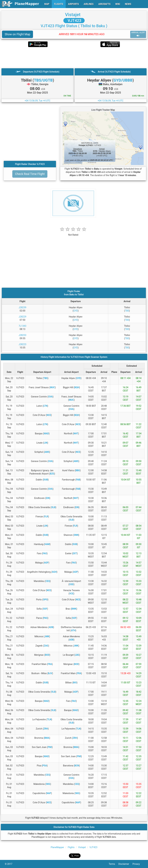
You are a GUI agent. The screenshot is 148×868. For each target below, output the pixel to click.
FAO (45, 553)
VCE (71, 594)
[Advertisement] (74, 58)
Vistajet (73, 15)
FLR (46, 517)
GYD (76, 311)
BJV (50, 673)
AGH (54, 572)
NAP (49, 793)
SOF (45, 609)
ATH (73, 630)
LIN (46, 443)
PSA (45, 766)
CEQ (48, 581)
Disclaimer (125, 864)
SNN (76, 535)
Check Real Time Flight (30, 174)
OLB (53, 507)
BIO (75, 683)
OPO (45, 600)
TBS (127, 311)
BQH (77, 387)
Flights (71, 847)
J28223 (22, 344)
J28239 (22, 307)
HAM (47, 544)
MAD (46, 434)
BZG (52, 474)
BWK (74, 609)
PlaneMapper (57, 847)
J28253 (22, 335)
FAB (78, 480)
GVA (50, 397)
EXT (75, 553)
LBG (77, 655)
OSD (71, 584)
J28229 (22, 317)
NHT (76, 434)
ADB (51, 627)
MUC (52, 387)
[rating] (73, 233)
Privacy (138, 864)
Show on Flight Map (17, 34)
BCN (77, 766)
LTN (45, 406)
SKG (48, 784)
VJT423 (74, 21)
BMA (47, 738)
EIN (48, 498)
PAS (45, 618)
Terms (114, 864)
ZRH (46, 729)
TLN (49, 719)
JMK (47, 636)
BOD (47, 655)
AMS (47, 452)
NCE (49, 415)
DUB (46, 480)
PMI (50, 747)
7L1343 (22, 326)
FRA (50, 664)
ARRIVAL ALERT (138, 34)
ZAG (46, 646)
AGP (46, 563)
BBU (78, 470)
